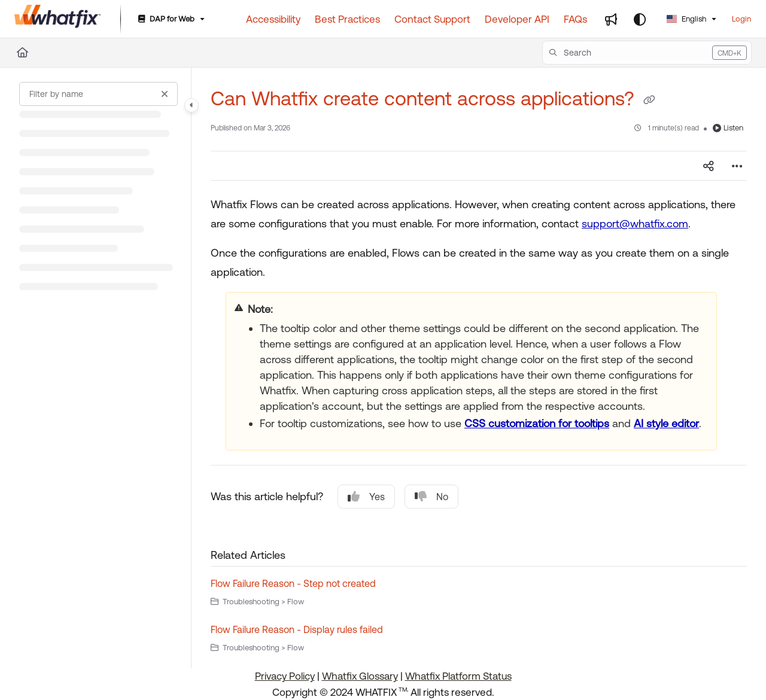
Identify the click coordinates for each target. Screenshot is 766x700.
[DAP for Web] (170, 19)
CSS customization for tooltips (537, 423)
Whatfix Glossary (360, 676)
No (431, 497)
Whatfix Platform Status (458, 676)
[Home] (22, 53)
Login (741, 19)
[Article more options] (737, 166)
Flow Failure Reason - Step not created (293, 583)
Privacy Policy (285, 676)
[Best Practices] (347, 19)
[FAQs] (575, 19)
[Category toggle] (191, 105)
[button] (647, 53)
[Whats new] (611, 19)
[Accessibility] (273, 19)
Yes (366, 497)
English (686, 19)
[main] (479, 368)
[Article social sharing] (709, 166)
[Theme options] (640, 19)
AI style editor (666, 423)
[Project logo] (58, 19)
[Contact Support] (432, 19)
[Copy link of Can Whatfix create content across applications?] (649, 101)
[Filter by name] (98, 94)
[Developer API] (517, 19)
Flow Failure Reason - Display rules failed (297, 629)
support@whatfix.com (635, 223)
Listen (728, 128)
